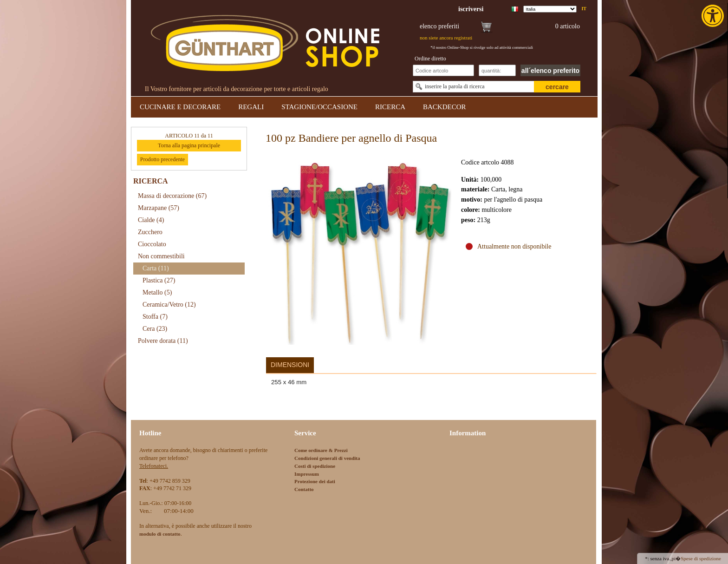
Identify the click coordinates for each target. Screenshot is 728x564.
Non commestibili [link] (161, 256)
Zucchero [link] (150, 232)
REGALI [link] (251, 107)
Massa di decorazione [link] (172, 196)
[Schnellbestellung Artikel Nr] (443, 70)
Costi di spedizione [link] (315, 466)
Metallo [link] (157, 292)
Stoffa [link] (155, 317)
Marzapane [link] (159, 208)
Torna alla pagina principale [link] (189, 145)
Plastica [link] (159, 280)
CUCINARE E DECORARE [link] (180, 107)
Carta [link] (156, 268)
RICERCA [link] (390, 107)
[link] (714, 16)
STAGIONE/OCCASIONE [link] (319, 107)
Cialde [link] (151, 220)
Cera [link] (155, 329)
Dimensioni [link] (290, 365)
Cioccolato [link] (152, 244)
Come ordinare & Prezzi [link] (321, 450)
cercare (557, 87)
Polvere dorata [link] (163, 341)
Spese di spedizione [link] (701, 558)
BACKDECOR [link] (445, 107)
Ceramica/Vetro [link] (169, 305)
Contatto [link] (304, 489)
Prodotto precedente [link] (162, 159)
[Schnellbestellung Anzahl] (497, 70)
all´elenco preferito (550, 71)
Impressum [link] (307, 474)
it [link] (584, 9)
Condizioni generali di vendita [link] (327, 458)
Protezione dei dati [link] (315, 481)
